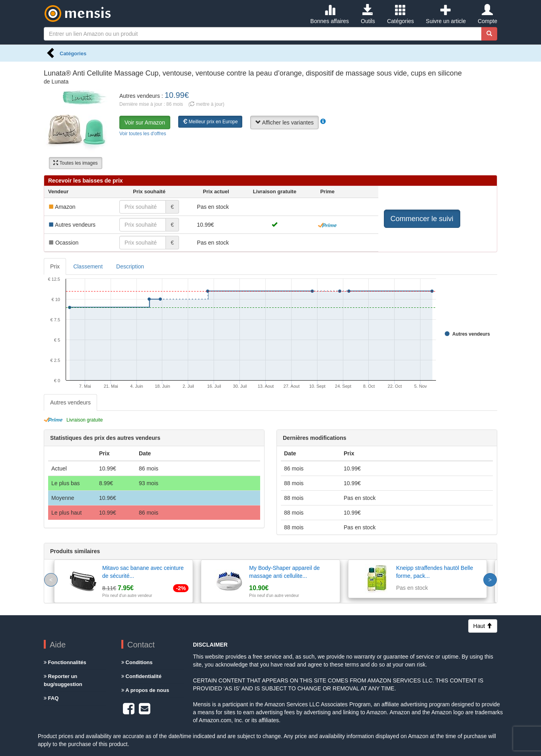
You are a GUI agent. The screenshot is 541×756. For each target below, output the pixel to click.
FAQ (51, 698)
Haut (483, 626)
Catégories (401, 14)
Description (130, 266)
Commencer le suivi (422, 219)
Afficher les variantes (285, 122)
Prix (55, 266)
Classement (88, 266)
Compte (487, 14)
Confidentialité (141, 676)
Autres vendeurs (70, 402)
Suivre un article (446, 14)
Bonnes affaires (330, 14)
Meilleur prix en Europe (210, 122)
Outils (368, 14)
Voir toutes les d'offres (143, 134)
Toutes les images (75, 163)
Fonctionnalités (65, 662)
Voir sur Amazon (145, 122)
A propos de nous (145, 690)
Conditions (137, 662)
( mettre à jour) (206, 104)
